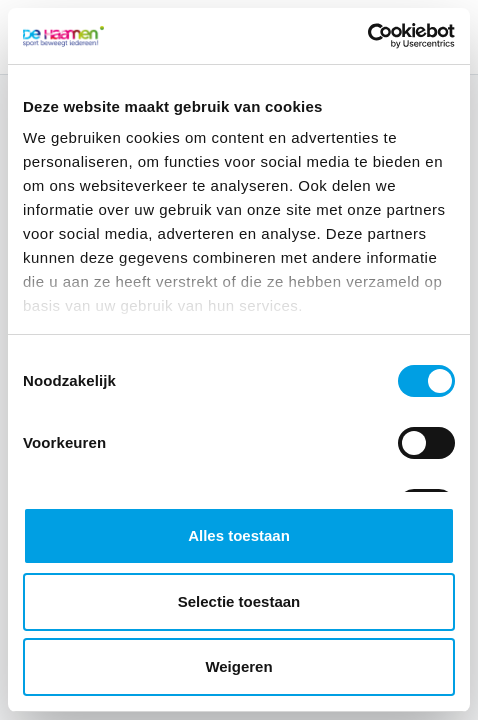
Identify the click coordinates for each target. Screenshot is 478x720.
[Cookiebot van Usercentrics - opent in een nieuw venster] (367, 36)
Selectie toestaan (239, 601)
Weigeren (238, 666)
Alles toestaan (239, 535)
